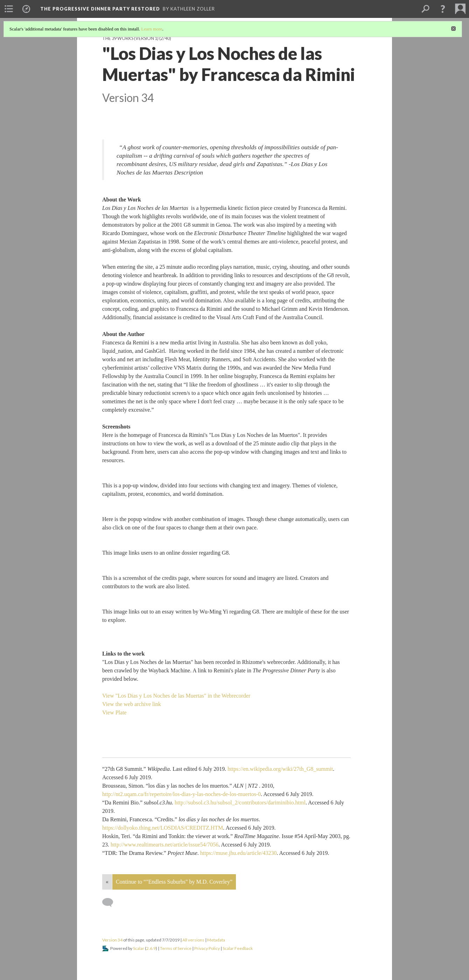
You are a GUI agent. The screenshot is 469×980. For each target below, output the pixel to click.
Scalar (139, 948)
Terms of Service (176, 948)
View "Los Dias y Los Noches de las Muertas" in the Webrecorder (176, 696)
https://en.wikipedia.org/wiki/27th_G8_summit (280, 769)
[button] (443, 9)
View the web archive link (132, 704)
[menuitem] (9, 9)
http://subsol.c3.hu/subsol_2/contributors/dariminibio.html (240, 803)
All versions (193, 940)
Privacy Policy (207, 948)
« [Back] (107, 882)
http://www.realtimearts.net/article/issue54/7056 (164, 845)
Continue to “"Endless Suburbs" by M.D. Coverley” (174, 882)
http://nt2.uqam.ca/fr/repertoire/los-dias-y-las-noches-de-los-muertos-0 (181, 794)
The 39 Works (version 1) (130, 38)
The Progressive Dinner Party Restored (100, 9)
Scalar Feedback (238, 948)
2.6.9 (151, 948)
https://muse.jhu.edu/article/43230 (239, 853)
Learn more (152, 29)
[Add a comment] (111, 903)
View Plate (114, 712)
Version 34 (112, 940)
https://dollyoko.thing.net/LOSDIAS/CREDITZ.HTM (163, 828)
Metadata (216, 940)
